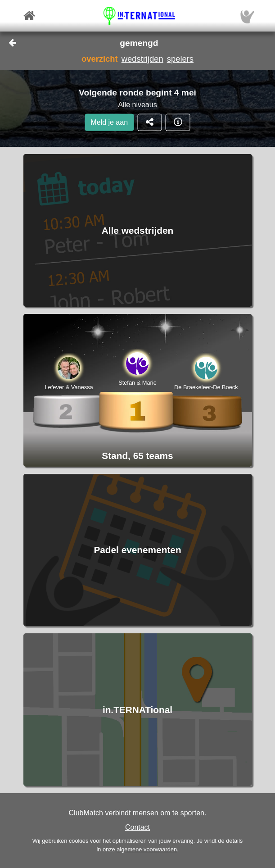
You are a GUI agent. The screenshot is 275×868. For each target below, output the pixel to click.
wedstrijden (142, 59)
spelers (180, 59)
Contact (137, 827)
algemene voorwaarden (147, 849)
